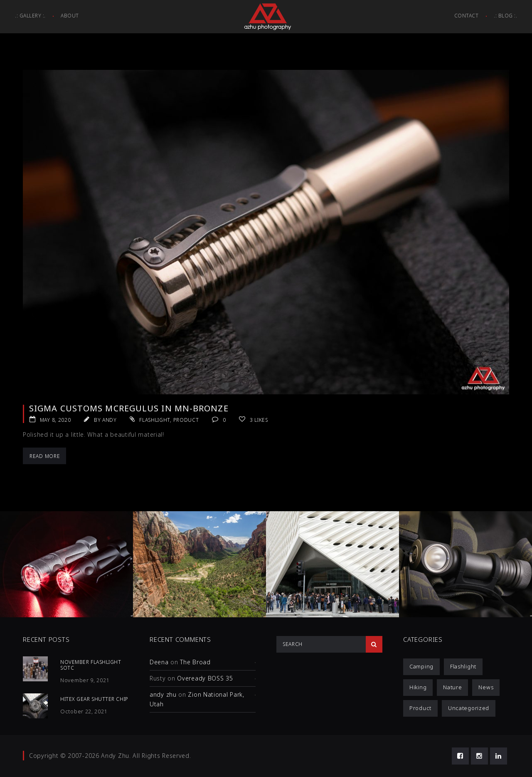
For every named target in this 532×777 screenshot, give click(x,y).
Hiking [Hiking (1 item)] (418, 687)
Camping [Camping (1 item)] (421, 666)
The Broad (195, 662)
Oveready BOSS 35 (205, 678)
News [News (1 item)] (486, 687)
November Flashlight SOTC (91, 665)
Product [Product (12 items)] (420, 708)
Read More (45, 456)
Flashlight (155, 420)
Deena (159, 662)
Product (186, 420)
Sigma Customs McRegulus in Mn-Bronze (129, 408)
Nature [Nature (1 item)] (452, 687)
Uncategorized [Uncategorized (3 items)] (469, 708)
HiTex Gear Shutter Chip (94, 699)
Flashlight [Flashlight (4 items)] (463, 666)
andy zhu (163, 694)
